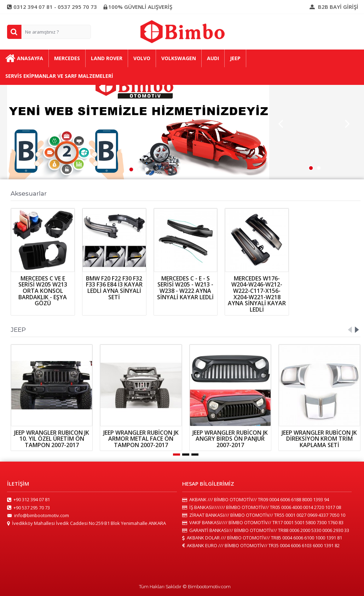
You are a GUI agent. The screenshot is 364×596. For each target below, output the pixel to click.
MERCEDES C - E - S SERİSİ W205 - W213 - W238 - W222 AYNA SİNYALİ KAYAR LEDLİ (185, 288)
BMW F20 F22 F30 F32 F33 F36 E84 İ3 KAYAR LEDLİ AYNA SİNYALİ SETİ (114, 288)
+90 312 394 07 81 (28, 500)
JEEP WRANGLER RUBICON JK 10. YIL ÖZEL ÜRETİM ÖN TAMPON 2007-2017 (52, 439)
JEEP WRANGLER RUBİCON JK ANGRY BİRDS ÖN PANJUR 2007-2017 (230, 439)
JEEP (18, 330)
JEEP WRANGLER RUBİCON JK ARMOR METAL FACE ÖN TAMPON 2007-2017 (141, 439)
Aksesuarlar (29, 193)
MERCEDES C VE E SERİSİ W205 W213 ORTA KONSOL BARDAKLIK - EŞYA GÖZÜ (43, 291)
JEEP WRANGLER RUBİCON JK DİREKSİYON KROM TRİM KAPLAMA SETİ (319, 439)
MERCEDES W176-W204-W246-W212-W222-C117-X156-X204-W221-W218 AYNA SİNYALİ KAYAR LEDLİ (257, 294)
